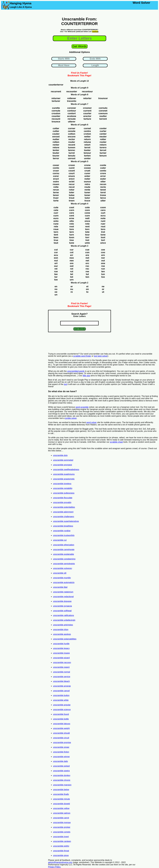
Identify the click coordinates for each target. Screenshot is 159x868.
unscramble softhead (62, 611)
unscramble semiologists (64, 564)
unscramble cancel (61, 691)
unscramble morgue (62, 822)
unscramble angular (62, 705)
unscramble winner (61, 757)
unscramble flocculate (63, 498)
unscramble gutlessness (64, 493)
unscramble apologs (62, 634)
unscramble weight (61, 728)
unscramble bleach (61, 681)
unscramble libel (60, 587)
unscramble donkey (62, 775)
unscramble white (61, 700)
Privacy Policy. (54, 867)
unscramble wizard (61, 658)
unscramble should (61, 733)
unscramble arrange (62, 686)
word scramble (82, 407)
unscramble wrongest (62, 465)
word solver (92, 422)
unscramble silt (60, 573)
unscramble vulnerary (63, 568)
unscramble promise (62, 742)
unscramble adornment (63, 512)
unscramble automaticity (64, 582)
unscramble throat (61, 851)
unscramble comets (62, 832)
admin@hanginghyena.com (60, 862)
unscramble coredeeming (64, 559)
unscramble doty (60, 455)
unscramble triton (61, 630)
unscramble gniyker (62, 827)
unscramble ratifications (63, 615)
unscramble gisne (61, 855)
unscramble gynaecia (62, 606)
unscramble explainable (63, 554)
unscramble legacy (61, 648)
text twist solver (101, 356)
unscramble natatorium (63, 592)
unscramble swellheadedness (66, 469)
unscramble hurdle (61, 644)
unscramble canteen (62, 841)
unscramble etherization (64, 545)
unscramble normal (61, 672)
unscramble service (62, 677)
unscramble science (62, 710)
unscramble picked (61, 766)
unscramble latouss (62, 724)
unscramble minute (61, 799)
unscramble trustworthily (64, 535)
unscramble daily (60, 761)
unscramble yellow (61, 808)
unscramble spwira (61, 771)
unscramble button (61, 695)
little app (86, 376)
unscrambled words (76, 371)
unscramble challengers (64, 517)
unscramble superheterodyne (66, 521)
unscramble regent (61, 667)
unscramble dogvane (62, 601)
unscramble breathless (63, 526)
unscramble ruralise (62, 531)
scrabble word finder (82, 356)
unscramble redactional (63, 597)
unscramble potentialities (64, 507)
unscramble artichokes (63, 625)
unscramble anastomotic (64, 479)
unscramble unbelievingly (64, 620)
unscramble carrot (61, 818)
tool (65, 384)
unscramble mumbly (62, 578)
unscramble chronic (62, 780)
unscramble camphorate (64, 549)
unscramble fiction (61, 752)
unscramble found (61, 714)
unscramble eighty (61, 846)
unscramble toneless (62, 484)
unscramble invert (61, 837)
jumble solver (71, 418)
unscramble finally (61, 794)
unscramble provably (62, 502)
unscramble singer (61, 747)
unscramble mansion (62, 785)
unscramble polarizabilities (65, 639)
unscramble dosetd (61, 804)
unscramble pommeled (63, 460)
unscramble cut (60, 540)
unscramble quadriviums (64, 474)
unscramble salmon (62, 813)
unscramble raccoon (62, 662)
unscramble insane (61, 653)
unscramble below (61, 790)
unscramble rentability (63, 488)
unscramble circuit (61, 738)
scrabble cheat (116, 442)
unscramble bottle (61, 719)
